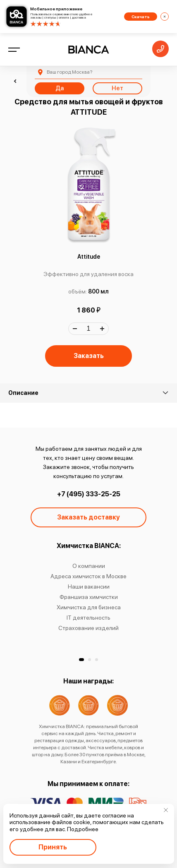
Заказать (89, 356)
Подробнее (83, 829)
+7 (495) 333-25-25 (89, 494)
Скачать (141, 17)
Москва (69, 72)
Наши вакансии (89, 587)
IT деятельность (88, 618)
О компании (89, 566)
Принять (53, 847)
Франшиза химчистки (89, 597)
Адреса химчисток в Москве (88, 576)
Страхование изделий (88, 628)
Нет (117, 88)
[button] (81, 660)
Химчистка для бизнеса (89, 607)
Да (60, 88)
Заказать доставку (88, 517)
